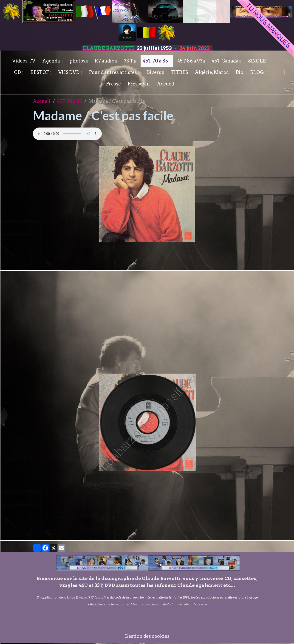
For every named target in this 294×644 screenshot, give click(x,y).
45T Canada (226, 61)
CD (18, 72)
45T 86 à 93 (190, 61)
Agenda (52, 61)
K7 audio (105, 61)
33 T (129, 61)
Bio (239, 72)
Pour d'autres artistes (113, 72)
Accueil (166, 84)
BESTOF (40, 72)
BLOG (257, 72)
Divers (154, 72)
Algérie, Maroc (212, 72)
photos (78, 61)
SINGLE (257, 61)
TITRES (179, 72)
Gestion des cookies (147, 636)
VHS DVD (69, 72)
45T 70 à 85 (156, 61)
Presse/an (139, 84)
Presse (113, 84)
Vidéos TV (24, 61)
